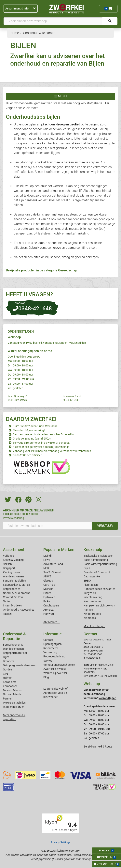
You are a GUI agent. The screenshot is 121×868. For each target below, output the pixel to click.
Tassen (7, 614)
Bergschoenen (12, 589)
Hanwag (49, 614)
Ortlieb (47, 593)
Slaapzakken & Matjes (16, 585)
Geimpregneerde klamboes (19, 665)
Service (48, 661)
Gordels (8, 669)
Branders (9, 661)
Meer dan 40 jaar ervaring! (29, 430)
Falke (47, 601)
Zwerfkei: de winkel (55, 669)
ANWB (47, 576)
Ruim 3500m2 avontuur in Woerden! (35, 426)
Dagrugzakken (92, 576)
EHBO (87, 581)
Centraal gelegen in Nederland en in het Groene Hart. (45, 434)
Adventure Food (53, 564)
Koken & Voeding (13, 560)
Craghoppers (51, 605)
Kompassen (10, 686)
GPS (6, 674)
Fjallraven (49, 597)
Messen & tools (12, 690)
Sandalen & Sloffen (14, 581)
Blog (46, 677)
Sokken (7, 564)
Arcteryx (48, 610)
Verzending (50, 652)
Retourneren (51, 648)
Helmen (8, 678)
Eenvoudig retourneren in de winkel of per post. (41, 443)
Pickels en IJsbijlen (14, 703)
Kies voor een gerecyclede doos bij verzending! (41, 447)
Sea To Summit (52, 572)
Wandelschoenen (13, 576)
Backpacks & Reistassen (98, 556)
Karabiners (10, 682)
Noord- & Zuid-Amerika (17, 593)
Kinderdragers (92, 614)
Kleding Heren (11, 572)
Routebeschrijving (54, 656)
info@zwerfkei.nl (72, 396)
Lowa (47, 560)
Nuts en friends (12, 694)
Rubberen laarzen (14, 707)
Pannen (8, 699)
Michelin (48, 589)
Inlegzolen (90, 593)
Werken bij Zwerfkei (55, 673)
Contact (48, 640)
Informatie (53, 634)
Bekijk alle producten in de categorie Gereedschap (41, 270)
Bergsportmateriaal (15, 653)
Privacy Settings (60, 842)
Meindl (47, 556)
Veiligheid (9, 556)
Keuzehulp (93, 550)
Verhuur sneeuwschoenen (59, 665)
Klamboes (90, 618)
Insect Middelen (13, 605)
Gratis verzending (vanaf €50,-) (32, 439)
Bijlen (87, 568)
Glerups (48, 581)
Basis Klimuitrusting (96, 560)
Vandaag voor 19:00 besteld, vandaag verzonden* (47, 343)
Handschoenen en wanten (100, 589)
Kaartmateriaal (93, 601)
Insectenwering (93, 597)
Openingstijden (53, 644)
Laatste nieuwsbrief (55, 689)
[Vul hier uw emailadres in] (47, 526)
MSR (46, 568)
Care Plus (49, 585)
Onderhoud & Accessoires (19, 610)
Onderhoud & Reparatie (14, 636)
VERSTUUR (105, 526)
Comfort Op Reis (13, 597)
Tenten (7, 601)
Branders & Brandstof (97, 572)
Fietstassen (91, 585)
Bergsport (9, 568)
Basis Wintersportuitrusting (100, 564)
